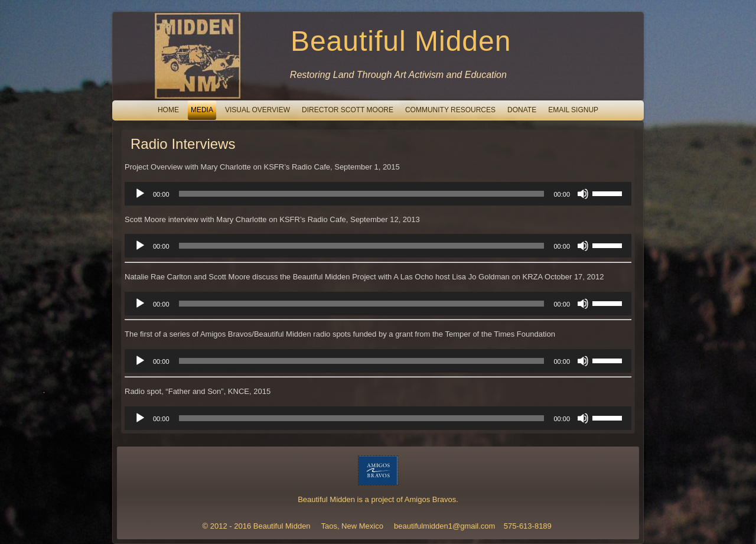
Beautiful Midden (401, 41)
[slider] (362, 194)
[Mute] (583, 194)
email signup (573, 110)
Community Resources (450, 110)
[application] (378, 194)
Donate (522, 110)
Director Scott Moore (348, 110)
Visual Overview (258, 110)
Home (168, 110)
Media (202, 110)
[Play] (140, 194)
